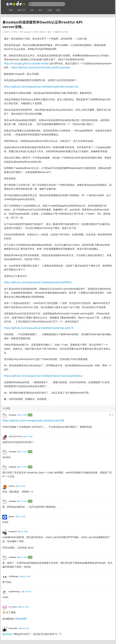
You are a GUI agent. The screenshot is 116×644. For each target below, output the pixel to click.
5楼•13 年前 (20, 486)
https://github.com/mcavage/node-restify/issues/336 (33, 421)
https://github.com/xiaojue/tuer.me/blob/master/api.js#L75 (39, 328)
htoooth (13, 628)
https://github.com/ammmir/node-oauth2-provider (41, 68)
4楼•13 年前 (22, 467)
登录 (58, 10)
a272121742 (15, 437)
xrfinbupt (14, 576)
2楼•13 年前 (28, 437)
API (32, 10)
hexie (12, 486)
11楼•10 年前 (26, 592)
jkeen (12, 516)
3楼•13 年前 (22, 452)
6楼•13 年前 (22, 501)
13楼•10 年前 (23, 628)
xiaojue (27, 32)
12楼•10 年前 (23, 607)
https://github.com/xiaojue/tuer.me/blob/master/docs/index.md (41, 87)
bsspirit (13, 532)
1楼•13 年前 (22, 415)
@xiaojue (8, 634)
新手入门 (22, 10)
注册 (49, 10)
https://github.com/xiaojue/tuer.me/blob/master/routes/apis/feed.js (43, 376)
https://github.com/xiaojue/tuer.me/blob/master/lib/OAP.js (38, 282)
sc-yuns (13, 607)
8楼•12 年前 (23, 532)
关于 (41, 10)
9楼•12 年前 (22, 557)
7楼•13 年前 (20, 517)
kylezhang (14, 592)
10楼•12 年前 (25, 577)
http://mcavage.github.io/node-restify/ (26, 64)
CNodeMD (21, 619)
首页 (11, 10)
